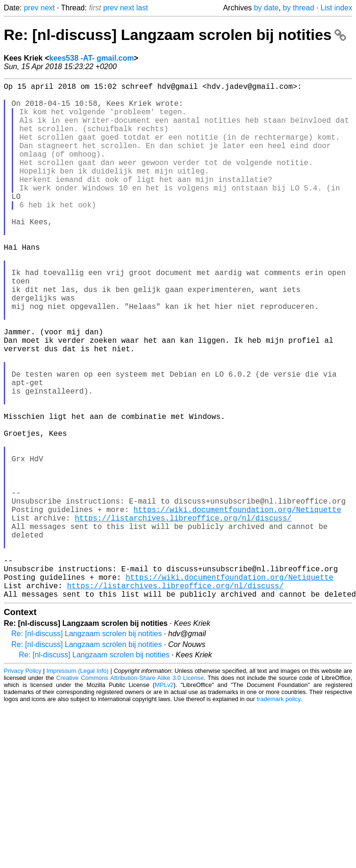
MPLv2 (164, 800)
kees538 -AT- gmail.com (92, 58)
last (142, 8)
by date (266, 8)
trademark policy (279, 814)
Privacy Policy (23, 785)
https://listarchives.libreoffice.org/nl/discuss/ (183, 615)
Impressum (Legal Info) (78, 785)
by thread (298, 8)
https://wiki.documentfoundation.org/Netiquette (237, 605)
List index (336, 8)
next (47, 8)
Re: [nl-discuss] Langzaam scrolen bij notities (175, 35)
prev (31, 8)
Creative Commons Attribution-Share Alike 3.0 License (130, 793)
